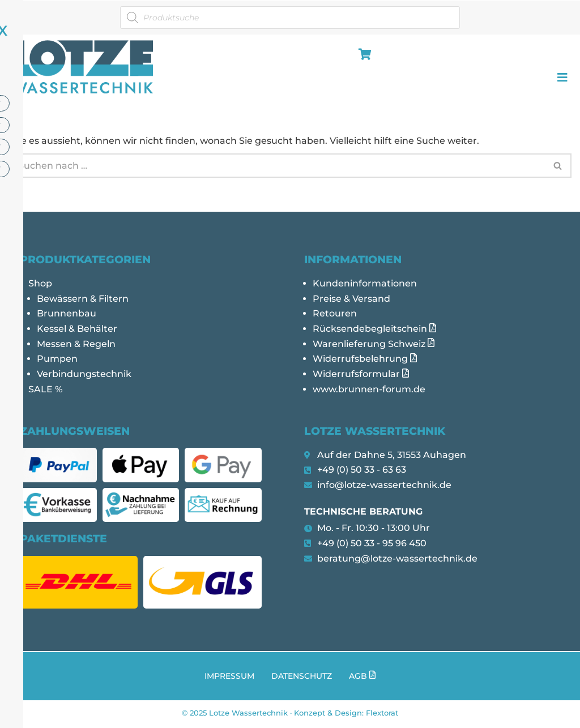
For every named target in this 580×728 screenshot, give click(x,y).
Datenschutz (302, 679)
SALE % (45, 392)
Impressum (229, 679)
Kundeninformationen (365, 284)
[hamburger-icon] (363, 55)
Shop (40, 284)
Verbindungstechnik (84, 377)
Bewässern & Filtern (83, 300)
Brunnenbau (67, 315)
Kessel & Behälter (77, 330)
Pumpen (57, 361)
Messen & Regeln (76, 346)
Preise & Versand (351, 300)
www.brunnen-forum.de (369, 392)
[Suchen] (277, 166)
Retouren (335, 315)
